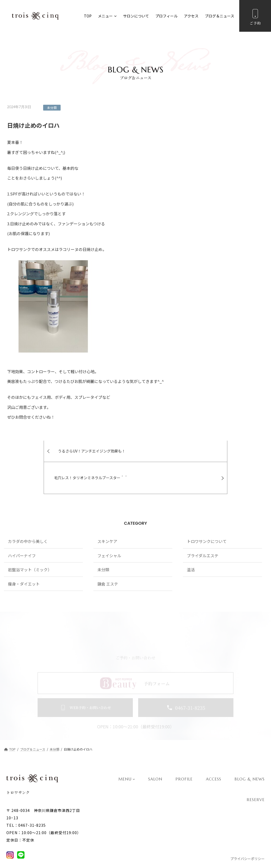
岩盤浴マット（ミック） (30, 548)
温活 (191, 548)
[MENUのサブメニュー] (134, 766)
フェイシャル (109, 534)
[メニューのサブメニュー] (115, 16)
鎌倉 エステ (108, 562)
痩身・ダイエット (24, 562)
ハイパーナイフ (22, 534)
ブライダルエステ (203, 534)
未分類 (52, 108)
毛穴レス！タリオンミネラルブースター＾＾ (182, 456)
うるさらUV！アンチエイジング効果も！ (57, 456)
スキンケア (107, 520)
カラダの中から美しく (28, 520)
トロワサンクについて (207, 520)
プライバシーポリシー (247, 846)
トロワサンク (18, 779)
